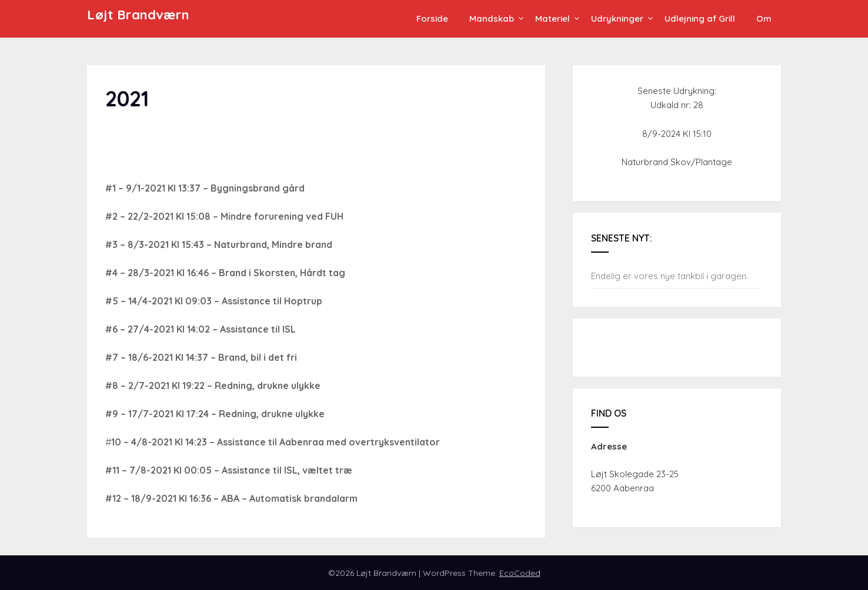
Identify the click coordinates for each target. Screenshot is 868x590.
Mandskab (492, 19)
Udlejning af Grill (700, 19)
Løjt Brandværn (138, 15)
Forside (432, 19)
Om (764, 19)
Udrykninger (617, 19)
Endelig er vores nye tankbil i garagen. (670, 276)
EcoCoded (520, 573)
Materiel (552, 19)
